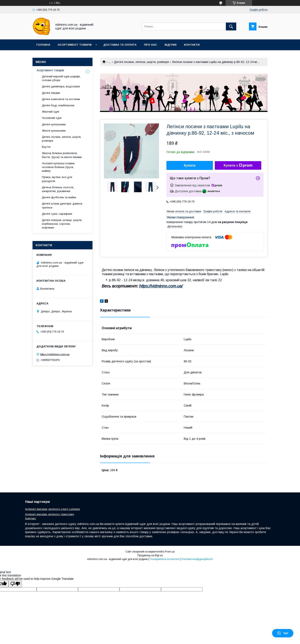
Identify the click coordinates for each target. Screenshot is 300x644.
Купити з (238, 166)
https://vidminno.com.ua (55, 354)
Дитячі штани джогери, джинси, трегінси (62, 205)
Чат (283, 633)
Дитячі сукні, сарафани (57, 214)
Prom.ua (170, 552)
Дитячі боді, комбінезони (58, 105)
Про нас (151, 45)
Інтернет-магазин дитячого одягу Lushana (52, 509)
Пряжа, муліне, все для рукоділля (57, 179)
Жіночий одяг (51, 112)
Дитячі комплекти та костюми (61, 99)
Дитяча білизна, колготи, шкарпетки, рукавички (58, 189)
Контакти (192, 45)
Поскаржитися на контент (164, 559)
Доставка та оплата (120, 45)
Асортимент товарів (75, 45)
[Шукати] (231, 26)
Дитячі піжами (51, 93)
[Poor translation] (15, 584)
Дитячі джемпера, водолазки (61, 86)
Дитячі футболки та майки (59, 197)
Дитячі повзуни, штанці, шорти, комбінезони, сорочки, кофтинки (62, 224)
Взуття (46, 147)
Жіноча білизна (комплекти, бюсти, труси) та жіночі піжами (62, 155)
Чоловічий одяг (52, 118)
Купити (190, 165)
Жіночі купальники (54, 131)
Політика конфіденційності (197, 559)
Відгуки (171, 45)
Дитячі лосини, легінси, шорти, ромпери (141, 62)
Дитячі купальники (54, 124)
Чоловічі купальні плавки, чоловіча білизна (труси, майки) (58, 167)
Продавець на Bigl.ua (150, 555)
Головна (43, 45)
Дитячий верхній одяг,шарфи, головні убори (61, 78)
